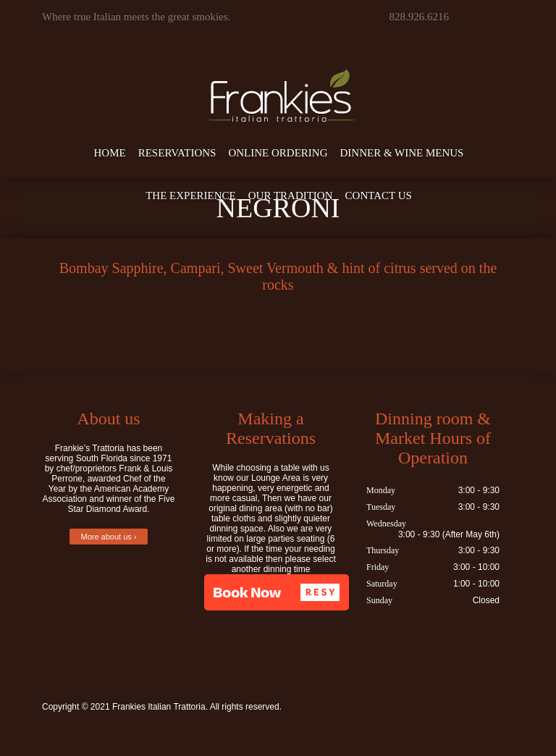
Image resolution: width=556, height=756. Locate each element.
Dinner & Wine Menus (402, 153)
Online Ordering (278, 153)
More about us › (108, 537)
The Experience (191, 196)
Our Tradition (291, 196)
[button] (277, 592)
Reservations (177, 153)
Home (110, 153)
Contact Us (379, 196)
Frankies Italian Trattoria (159, 707)
